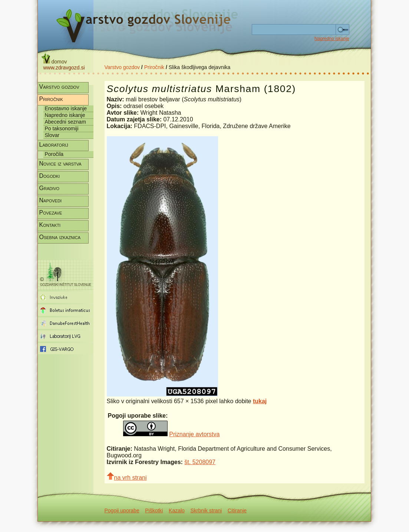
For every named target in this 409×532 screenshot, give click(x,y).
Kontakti (50, 225)
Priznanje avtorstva (194, 434)
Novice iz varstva (60, 164)
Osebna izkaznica (60, 237)
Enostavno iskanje (66, 108)
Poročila (54, 154)
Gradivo (50, 188)
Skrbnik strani (206, 510)
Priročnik (154, 67)
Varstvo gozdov (122, 67)
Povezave (51, 213)
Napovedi (50, 200)
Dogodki (50, 176)
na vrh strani (127, 476)
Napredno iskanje (332, 39)
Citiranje (237, 510)
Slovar (52, 135)
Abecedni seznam (65, 122)
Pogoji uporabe (122, 510)
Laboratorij (54, 145)
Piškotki (154, 510)
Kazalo (177, 510)
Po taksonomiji (62, 128)
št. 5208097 (200, 462)
